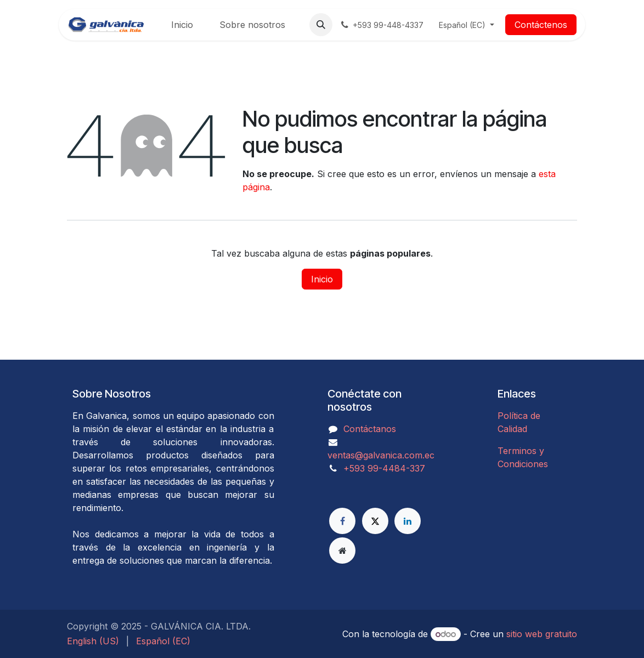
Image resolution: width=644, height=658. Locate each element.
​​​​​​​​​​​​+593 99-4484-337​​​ (384, 468)
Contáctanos (370, 429)
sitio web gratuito (542, 634)
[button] (321, 25)
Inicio (322, 279)
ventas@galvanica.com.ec (381, 455)
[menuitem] (182, 25)
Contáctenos (541, 25)
